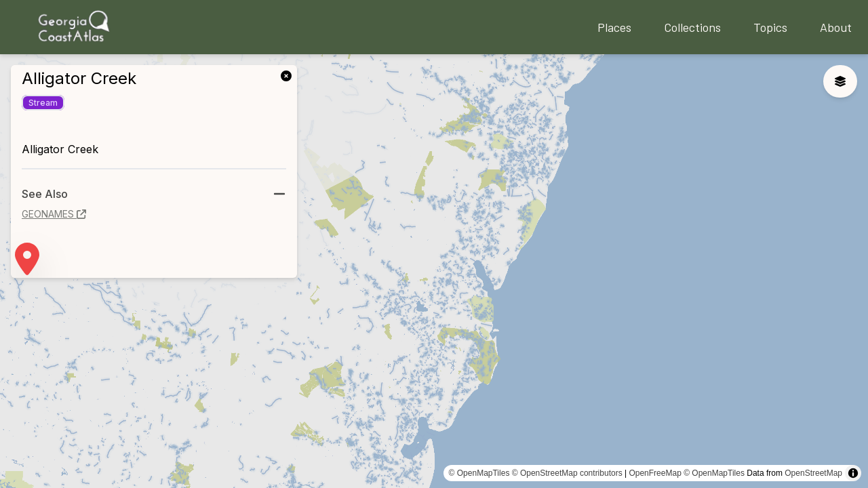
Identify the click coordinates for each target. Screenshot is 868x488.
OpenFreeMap (655, 473)
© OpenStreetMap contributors (567, 473)
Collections (692, 27)
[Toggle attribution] (853, 473)
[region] (434, 271)
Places (614, 27)
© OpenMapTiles (479, 473)
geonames (54, 214)
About (836, 27)
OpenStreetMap (813, 473)
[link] (289, 75)
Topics (770, 27)
